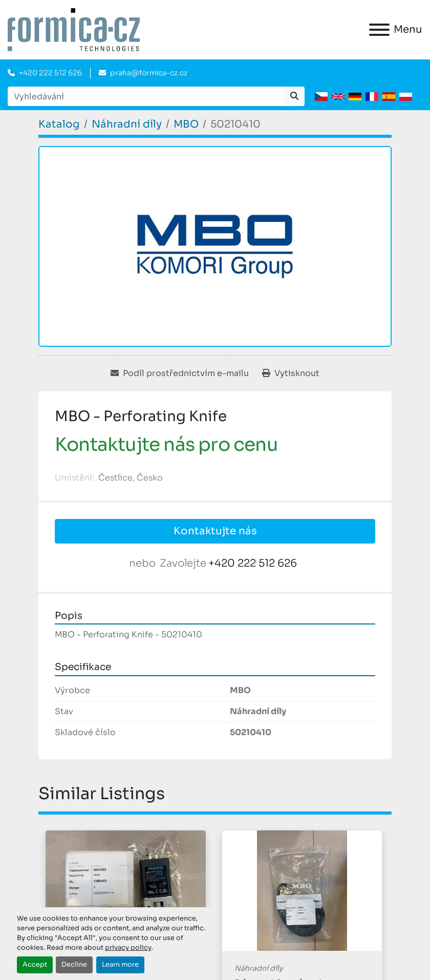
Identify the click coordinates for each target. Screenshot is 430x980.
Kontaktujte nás (215, 531)
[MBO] (186, 124)
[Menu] (379, 30)
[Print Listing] (291, 373)
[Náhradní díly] (127, 124)
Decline (74, 965)
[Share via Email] (180, 373)
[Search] (146, 96)
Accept (35, 965)
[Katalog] (59, 124)
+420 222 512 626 (50, 73)
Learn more (120, 965)
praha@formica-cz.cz (149, 73)
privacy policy (128, 948)
